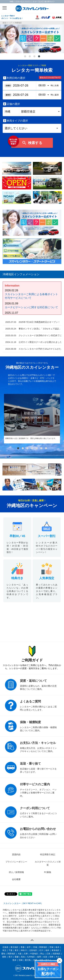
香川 (10, 957)
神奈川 (24, 950)
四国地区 (57, 954)
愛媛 (17, 957)
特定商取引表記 (48, 854)
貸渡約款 (16, 854)
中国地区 (34, 954)
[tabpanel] (32, 39)
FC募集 (48, 872)
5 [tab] (37, 448)
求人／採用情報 (16, 872)
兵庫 (26, 954)
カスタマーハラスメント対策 (48, 863)
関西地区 (11, 954)
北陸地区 (33, 950)
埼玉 (4, 950)
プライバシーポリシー (16, 862)
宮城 (35, 947)
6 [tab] (41, 448)
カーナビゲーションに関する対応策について (31, 307)
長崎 (51, 957)
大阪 (20, 954)
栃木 (58, 947)
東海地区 (56, 950)
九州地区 (31, 957)
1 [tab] (25, 57)
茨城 (51, 947)
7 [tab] (46, 448)
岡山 (42, 954)
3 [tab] (34, 57)
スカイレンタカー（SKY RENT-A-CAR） (23, 903)
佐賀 (45, 957)
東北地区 (14, 947)
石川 (41, 950)
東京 (17, 950)
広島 (48, 954)
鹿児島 (28, 960)
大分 (58, 957)
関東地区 (43, 947)
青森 (23, 947)
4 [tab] (39, 57)
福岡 (39, 957)
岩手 (29, 947)
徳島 (4, 957)
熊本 (14, 960)
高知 (23, 957)
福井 (47, 950)
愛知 (3, 954)
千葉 (10, 950)
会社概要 (16, 879)
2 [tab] (30, 57)
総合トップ (7, 23)
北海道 (5, 947)
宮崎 (21, 960)
